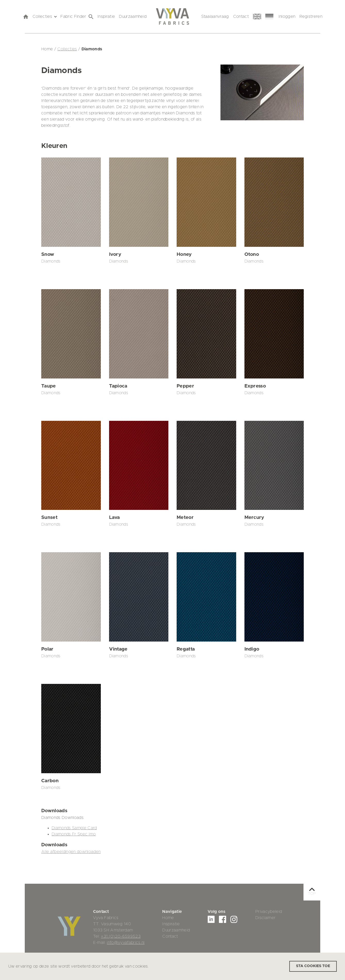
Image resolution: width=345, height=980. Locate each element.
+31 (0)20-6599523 (121, 936)
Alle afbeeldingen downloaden (71, 852)
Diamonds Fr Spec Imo (74, 834)
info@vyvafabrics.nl (126, 943)
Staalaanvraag (215, 17)
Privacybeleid (269, 912)
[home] (26, 17)
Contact (241, 17)
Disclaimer (265, 918)
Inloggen (287, 17)
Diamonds (51, 261)
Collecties (45, 17)
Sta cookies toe (313, 966)
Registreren (311, 17)
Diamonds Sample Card (74, 828)
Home (168, 918)
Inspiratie (106, 17)
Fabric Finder (77, 17)
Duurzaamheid (133, 17)
